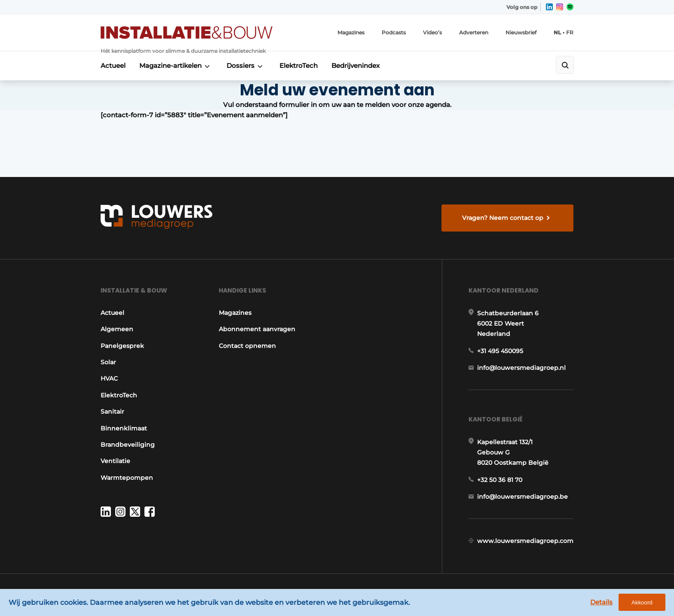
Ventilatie (115, 461)
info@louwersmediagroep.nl (521, 368)
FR (570, 32)
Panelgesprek (122, 346)
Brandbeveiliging (128, 445)
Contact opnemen (247, 346)
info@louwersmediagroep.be (522, 497)
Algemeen (117, 329)
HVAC (109, 378)
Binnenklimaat (124, 428)
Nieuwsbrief (521, 32)
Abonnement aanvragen (257, 329)
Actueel (113, 66)
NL (557, 32)
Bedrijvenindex (355, 66)
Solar (108, 362)
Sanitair (112, 412)
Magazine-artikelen (170, 66)
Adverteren (474, 32)
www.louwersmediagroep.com (525, 541)
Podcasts (394, 32)
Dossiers (240, 66)
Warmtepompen (127, 478)
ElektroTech (299, 66)
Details (601, 602)
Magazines (351, 32)
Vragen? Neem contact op (503, 218)
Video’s (432, 32)
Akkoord (642, 602)
